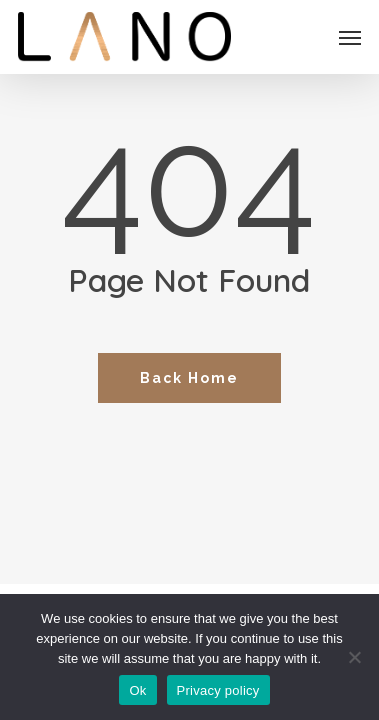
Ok (137, 690)
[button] (350, 37)
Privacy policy (218, 690)
